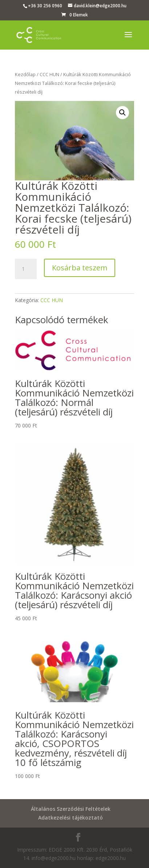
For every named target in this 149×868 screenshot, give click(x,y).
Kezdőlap (25, 74)
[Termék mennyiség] (26, 269)
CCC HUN (49, 74)
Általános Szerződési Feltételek (71, 809)
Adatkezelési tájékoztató (71, 818)
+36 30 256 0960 (45, 6)
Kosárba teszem (80, 268)
